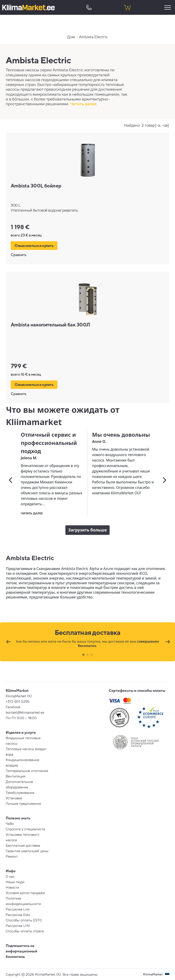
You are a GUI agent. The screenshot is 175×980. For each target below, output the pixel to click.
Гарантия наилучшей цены (27, 851)
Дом (71, 37)
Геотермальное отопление (27, 771)
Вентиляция (15, 776)
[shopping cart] (127, 7)
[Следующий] (165, 480)
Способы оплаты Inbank (25, 931)
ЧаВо (10, 824)
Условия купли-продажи (25, 893)
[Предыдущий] (10, 480)
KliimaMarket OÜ (19, 696)
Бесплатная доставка (23, 845)
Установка (14, 798)
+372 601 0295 (18, 701)
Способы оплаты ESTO (24, 920)
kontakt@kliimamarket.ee (25, 712)
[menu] (168, 7)
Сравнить (19, 255)
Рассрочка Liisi (18, 909)
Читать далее (83, 104)
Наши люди (15, 882)
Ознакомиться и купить (34, 246)
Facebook (13, 707)
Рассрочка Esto (18, 915)
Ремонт (12, 856)
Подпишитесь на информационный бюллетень (22, 951)
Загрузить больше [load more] (88, 530)
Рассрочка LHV (18, 926)
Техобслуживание (20, 793)
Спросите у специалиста (25, 829)
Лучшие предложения (23, 803)
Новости (12, 887)
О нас (10, 876)
